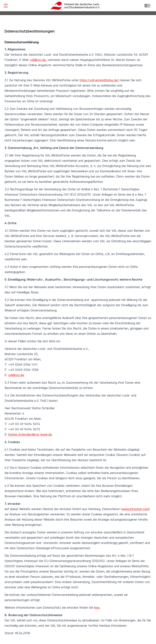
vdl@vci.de (38, 60)
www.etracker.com (135, 509)
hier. (97, 608)
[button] (6, 6)
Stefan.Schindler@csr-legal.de (30, 434)
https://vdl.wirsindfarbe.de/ (99, 80)
